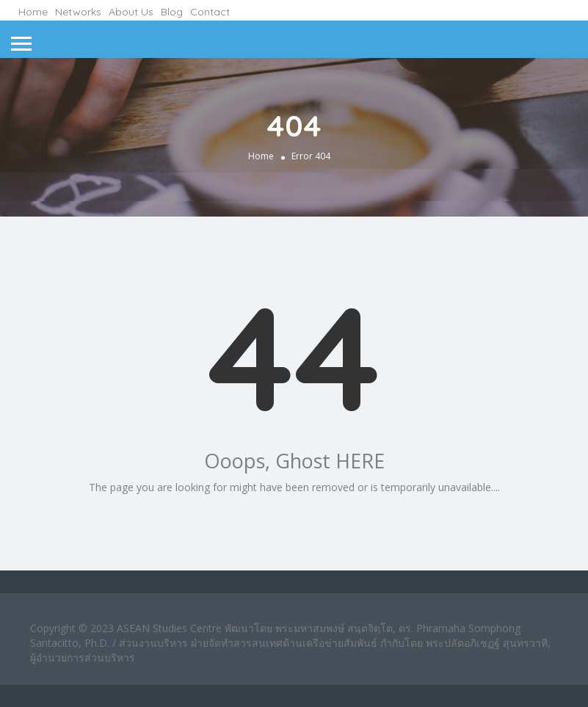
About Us (131, 12)
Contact (210, 12)
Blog (172, 12)
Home (33, 12)
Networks (78, 12)
